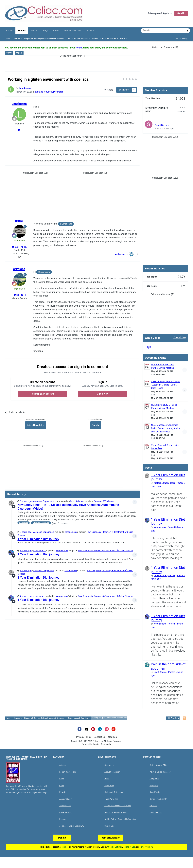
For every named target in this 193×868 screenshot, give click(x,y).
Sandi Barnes (162, 125)
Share (109, 90)
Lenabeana (25, 88)
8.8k (16, 247)
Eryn (148, 347)
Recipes (63, 819)
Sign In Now (103, 394)
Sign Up (181, 13)
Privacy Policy (84, 737)
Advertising (109, 786)
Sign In (9, 53)
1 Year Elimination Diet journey (38, 539)
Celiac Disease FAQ (158, 765)
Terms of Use (65, 806)
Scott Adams (77, 501)
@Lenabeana (66, 224)
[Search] (154, 31)
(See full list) (180, 337)
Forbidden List (156, 812)
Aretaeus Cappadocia (44, 501)
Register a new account (42, 394)
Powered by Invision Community (97, 744)
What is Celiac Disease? (160, 772)
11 (24, 295)
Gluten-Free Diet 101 (158, 799)
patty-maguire (121, 254)
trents (19, 221)
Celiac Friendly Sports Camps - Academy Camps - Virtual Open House (166, 385)
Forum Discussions (68, 772)
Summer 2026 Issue (104, 501)
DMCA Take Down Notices (116, 812)
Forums (22, 32)
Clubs (56, 31)
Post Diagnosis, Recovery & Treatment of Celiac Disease (105, 551)
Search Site (109, 826)
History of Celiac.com (114, 792)
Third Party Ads (111, 799)
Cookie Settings (115, 847)
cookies (65, 847)
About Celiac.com (73, 31)
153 (24, 247)
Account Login (66, 799)
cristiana (19, 269)
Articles (9, 31)
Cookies (113, 737)
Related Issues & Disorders (49, 92)
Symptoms (154, 779)
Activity (90, 31)
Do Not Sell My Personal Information (120, 819)
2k (16, 295)
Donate (96, 425)
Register (63, 792)
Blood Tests (155, 792)
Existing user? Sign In (160, 13)
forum (79, 48)
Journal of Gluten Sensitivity (72, 826)
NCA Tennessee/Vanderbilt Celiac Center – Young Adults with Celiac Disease (166, 428)
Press (107, 779)
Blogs (45, 31)
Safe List (153, 806)
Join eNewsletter (36, 425)
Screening (154, 786)
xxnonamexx (71, 532)
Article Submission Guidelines (118, 806)
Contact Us (99, 737)
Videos (34, 31)
